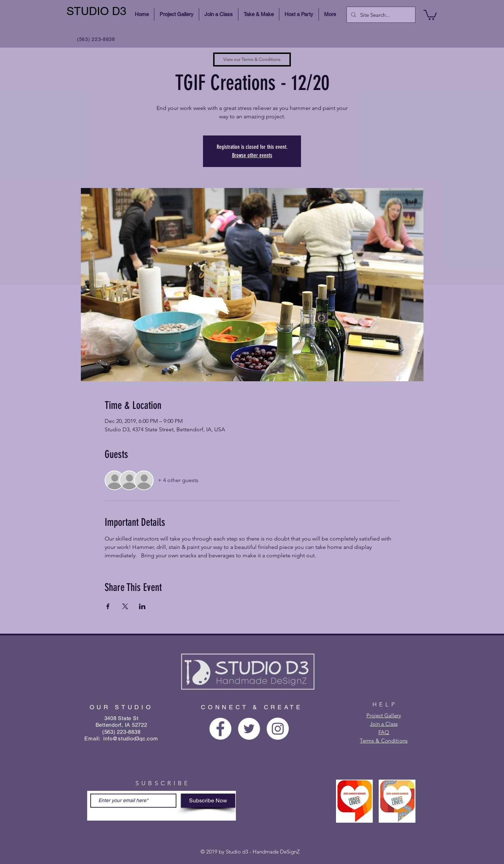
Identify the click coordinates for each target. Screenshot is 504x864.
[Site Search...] (380, 15)
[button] (430, 14)
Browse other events (252, 155)
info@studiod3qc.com (131, 738)
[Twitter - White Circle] (249, 729)
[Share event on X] (125, 606)
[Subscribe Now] (208, 801)
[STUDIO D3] (97, 11)
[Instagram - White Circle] (278, 729)
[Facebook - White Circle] (220, 729)
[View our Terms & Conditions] (252, 60)
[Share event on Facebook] (108, 606)
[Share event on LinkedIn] (142, 606)
